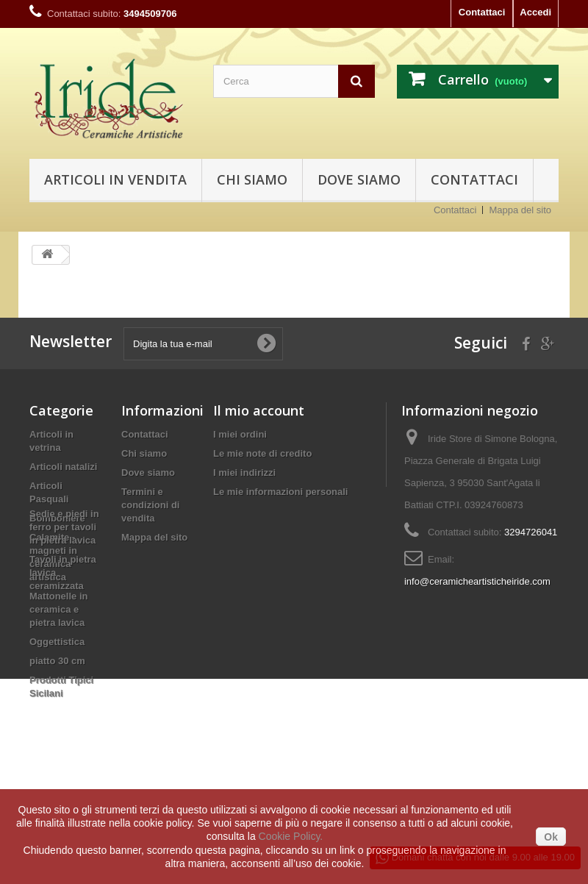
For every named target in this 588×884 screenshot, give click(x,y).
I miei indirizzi (244, 473)
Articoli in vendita (115, 179)
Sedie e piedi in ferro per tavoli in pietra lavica (64, 732)
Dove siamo (359, 179)
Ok (551, 837)
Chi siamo (252, 179)
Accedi (535, 12)
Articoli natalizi (63, 467)
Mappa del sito (520, 210)
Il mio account (259, 410)
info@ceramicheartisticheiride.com (477, 581)
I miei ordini (240, 434)
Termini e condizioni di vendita (150, 505)
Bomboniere (57, 518)
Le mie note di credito (262, 453)
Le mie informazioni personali (280, 492)
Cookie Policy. (291, 836)
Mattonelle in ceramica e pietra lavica (58, 609)
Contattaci (482, 12)
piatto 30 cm (57, 661)
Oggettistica (57, 642)
